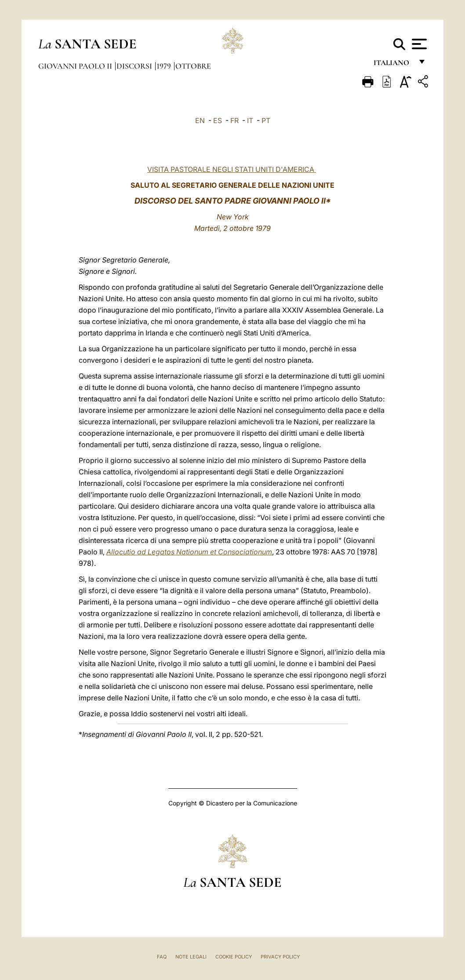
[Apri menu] (418, 44)
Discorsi (135, 66)
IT (250, 120)
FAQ (162, 957)
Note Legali (191, 957)
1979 (165, 66)
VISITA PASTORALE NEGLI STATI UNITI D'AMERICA (231, 169)
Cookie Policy (234, 957)
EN (200, 120)
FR (234, 120)
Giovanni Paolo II (76, 66)
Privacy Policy (280, 957)
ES (218, 120)
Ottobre (193, 66)
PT (266, 120)
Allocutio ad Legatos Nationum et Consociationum (189, 552)
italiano (393, 65)
